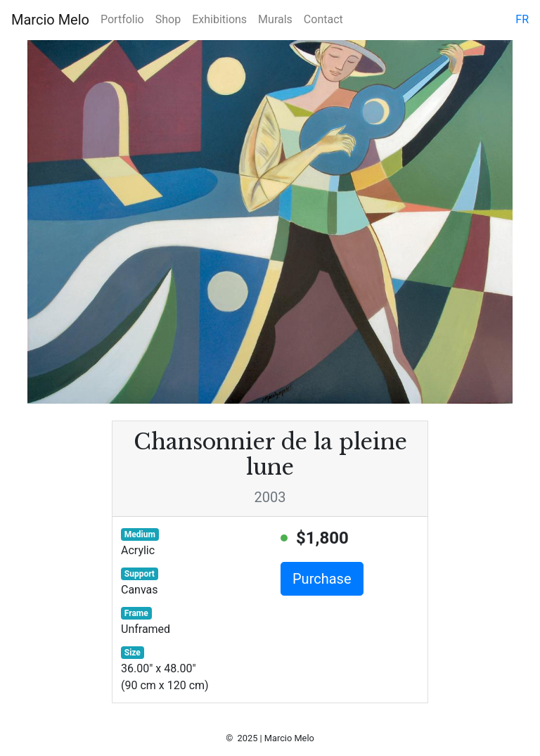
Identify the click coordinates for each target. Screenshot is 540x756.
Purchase (322, 579)
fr (522, 19)
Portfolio (122, 19)
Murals (275, 19)
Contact (323, 19)
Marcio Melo (50, 20)
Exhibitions (219, 19)
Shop (168, 19)
